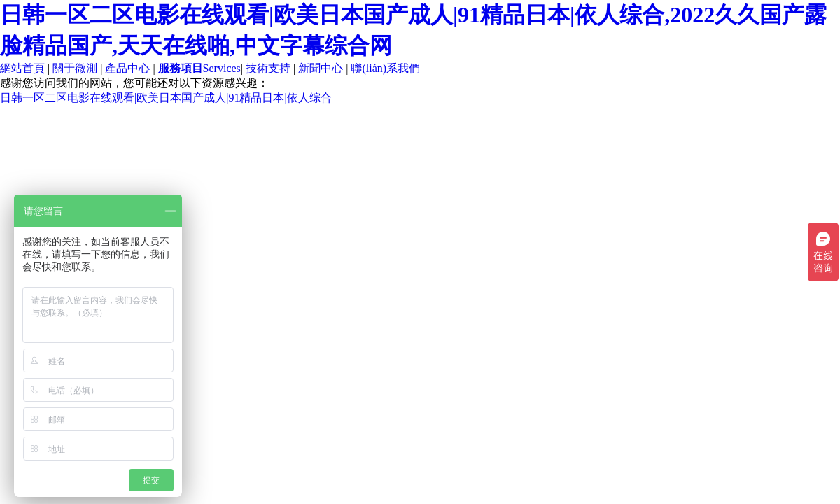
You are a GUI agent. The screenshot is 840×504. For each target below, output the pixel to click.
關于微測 (75, 68)
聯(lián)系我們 (385, 68)
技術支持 (268, 68)
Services (199, 68)
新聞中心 (321, 68)
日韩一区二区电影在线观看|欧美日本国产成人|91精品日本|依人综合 (166, 98)
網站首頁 (22, 68)
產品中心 (127, 68)
